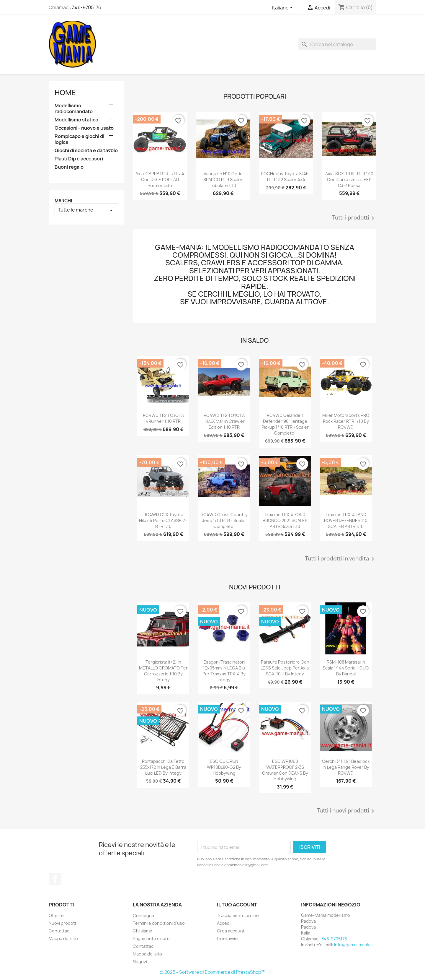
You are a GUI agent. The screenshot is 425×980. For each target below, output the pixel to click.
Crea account (231, 931)
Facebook (55, 879)
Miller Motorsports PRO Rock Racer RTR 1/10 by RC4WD (346, 421)
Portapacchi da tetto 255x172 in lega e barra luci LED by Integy (163, 767)
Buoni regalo (69, 167)
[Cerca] (337, 44)
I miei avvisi (228, 938)
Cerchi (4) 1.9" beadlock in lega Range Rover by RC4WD (346, 767)
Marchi (63, 201)
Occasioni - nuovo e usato (84, 128)
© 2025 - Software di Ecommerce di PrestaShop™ (212, 972)
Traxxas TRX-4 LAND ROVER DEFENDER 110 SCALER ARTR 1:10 (346, 520)
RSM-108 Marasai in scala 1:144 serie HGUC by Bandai (346, 668)
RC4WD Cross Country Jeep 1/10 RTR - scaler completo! (224, 520)
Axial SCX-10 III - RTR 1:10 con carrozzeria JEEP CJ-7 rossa (349, 179)
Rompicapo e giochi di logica (79, 139)
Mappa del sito (63, 938)
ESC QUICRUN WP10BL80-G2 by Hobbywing (224, 767)
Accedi (224, 923)
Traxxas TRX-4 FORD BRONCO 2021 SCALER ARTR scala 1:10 (285, 520)
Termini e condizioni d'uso (159, 923)
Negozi (140, 962)
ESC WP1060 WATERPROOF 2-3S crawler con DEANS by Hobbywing (285, 770)
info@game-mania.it (354, 945)
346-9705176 (87, 7)
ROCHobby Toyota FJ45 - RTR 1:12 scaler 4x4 (286, 177)
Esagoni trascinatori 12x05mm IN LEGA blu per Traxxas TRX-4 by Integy (224, 671)
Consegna (143, 915)
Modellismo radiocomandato (74, 109)
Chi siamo (143, 931)
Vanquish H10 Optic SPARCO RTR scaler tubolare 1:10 (223, 179)
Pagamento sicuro (151, 938)
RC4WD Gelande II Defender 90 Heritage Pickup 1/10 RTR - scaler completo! (285, 424)
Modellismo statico (76, 120)
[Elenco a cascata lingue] (283, 8)
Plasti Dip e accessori (79, 159)
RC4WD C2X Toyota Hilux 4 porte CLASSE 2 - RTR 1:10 (163, 520)
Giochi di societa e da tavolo (86, 151)
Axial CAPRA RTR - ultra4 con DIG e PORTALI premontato (160, 179)
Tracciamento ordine (238, 915)
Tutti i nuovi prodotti (346, 811)
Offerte (56, 915)
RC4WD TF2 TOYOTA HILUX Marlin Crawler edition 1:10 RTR (224, 421)
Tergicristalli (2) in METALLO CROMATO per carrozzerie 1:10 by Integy (163, 671)
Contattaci (59, 931)
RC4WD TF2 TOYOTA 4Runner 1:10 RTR (163, 418)
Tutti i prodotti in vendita (341, 559)
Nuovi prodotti (63, 923)
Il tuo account (237, 905)
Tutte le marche (86, 210)
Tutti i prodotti (354, 218)
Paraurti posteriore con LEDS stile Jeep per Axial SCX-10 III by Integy (285, 668)
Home (65, 92)
